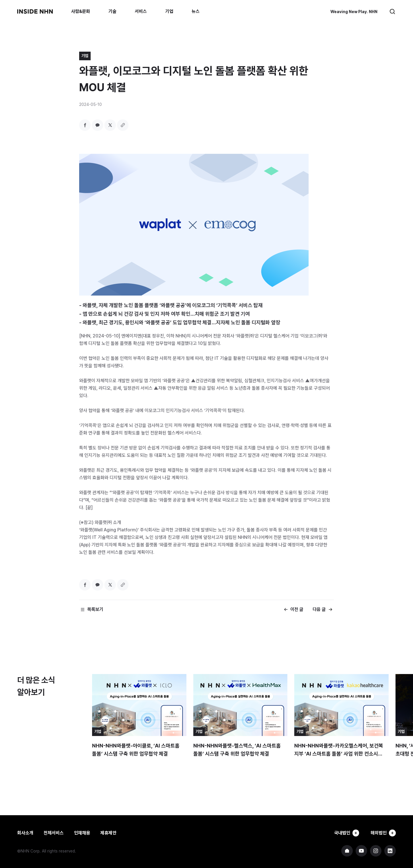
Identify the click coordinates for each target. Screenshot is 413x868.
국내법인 (345, 833)
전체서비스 (54, 833)
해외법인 (383, 833)
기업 (169, 11)
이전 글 (297, 609)
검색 (392, 11)
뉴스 (196, 11)
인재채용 (82, 833)
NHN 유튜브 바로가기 (361, 851)
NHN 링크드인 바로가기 (390, 851)
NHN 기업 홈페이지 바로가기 (347, 851)
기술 (112, 11)
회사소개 (25, 833)
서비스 (141, 11)
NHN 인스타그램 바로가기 (376, 851)
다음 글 (319, 609)
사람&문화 (81, 11)
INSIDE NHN (35, 11)
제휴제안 (108, 833)
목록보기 (95, 609)
